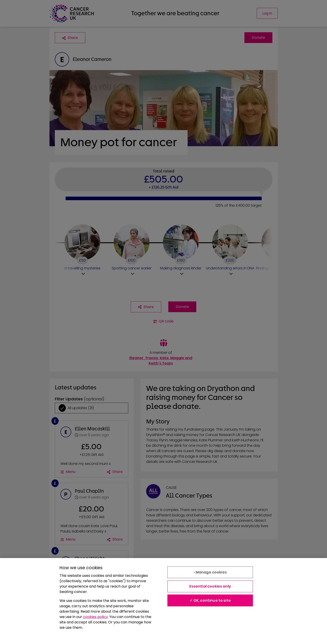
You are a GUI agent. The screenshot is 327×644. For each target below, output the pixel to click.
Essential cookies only (210, 586)
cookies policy (95, 617)
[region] (163, 601)
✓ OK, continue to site (210, 600)
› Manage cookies (210, 572)
